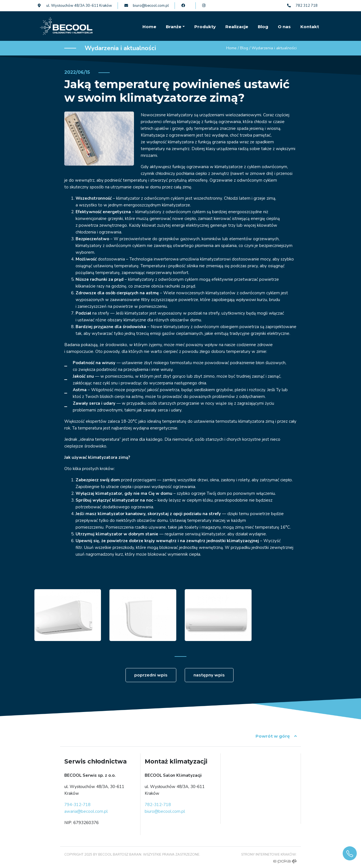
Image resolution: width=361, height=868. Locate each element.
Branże (174, 27)
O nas (284, 27)
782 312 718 (302, 6)
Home (149, 27)
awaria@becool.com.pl (86, 811)
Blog (263, 27)
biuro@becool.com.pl (147, 6)
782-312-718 (158, 805)
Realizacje (237, 27)
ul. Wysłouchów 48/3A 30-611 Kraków (75, 6)
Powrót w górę (276, 736)
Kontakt (310, 27)
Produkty (205, 27)
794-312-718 (77, 805)
